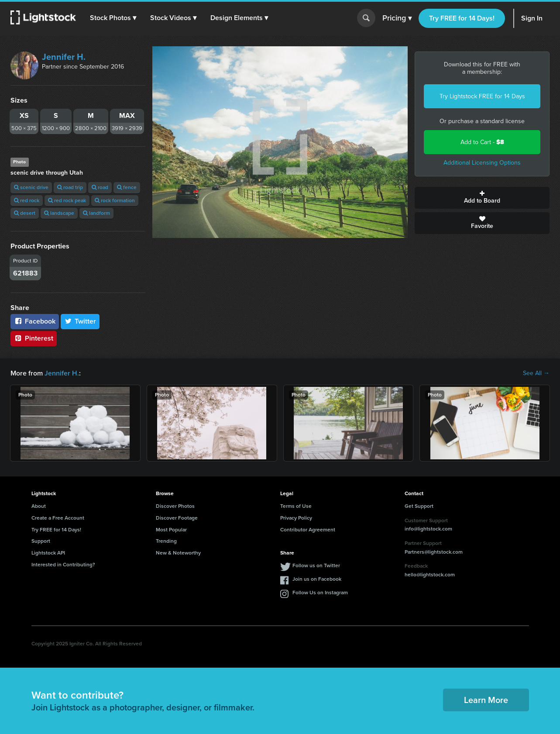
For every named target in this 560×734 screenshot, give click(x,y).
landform (96, 213)
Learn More (486, 700)
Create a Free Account (58, 518)
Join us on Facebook (317, 579)
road (100, 187)
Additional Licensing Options (482, 163)
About (39, 506)
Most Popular (171, 530)
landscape (59, 213)
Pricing (397, 18)
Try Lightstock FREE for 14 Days (482, 96)
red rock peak (67, 200)
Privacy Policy (296, 518)
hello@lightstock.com (430, 575)
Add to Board (482, 198)
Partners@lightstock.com (434, 552)
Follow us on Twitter (316, 565)
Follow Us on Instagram (320, 593)
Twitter (80, 321)
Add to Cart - (482, 142)
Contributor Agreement (308, 530)
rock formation (115, 200)
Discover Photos (175, 506)
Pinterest (34, 338)
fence (127, 187)
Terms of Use (296, 506)
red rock (27, 200)
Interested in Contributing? (63, 565)
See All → (536, 373)
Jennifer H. (64, 57)
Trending (166, 541)
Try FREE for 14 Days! (462, 18)
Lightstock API (48, 553)
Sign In (532, 18)
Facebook (35, 321)
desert (25, 213)
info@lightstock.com (428, 529)
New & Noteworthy (178, 553)
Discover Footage (177, 518)
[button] (113, 18)
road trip (70, 187)
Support (41, 541)
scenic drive (31, 187)
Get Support (419, 506)
